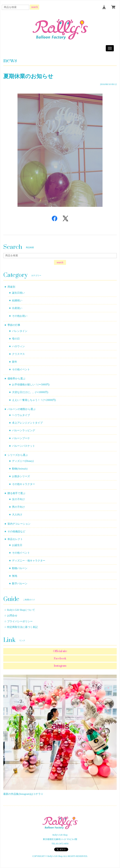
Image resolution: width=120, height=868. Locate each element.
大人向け (17, 515)
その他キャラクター (24, 484)
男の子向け (18, 507)
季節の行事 (14, 325)
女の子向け (18, 499)
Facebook (60, 659)
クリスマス (18, 354)
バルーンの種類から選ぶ (22, 409)
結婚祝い (17, 300)
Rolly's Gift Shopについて (21, 610)
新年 (15, 362)
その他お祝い (20, 316)
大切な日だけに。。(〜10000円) (30, 392)
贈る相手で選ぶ (16, 493)
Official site (60, 651)
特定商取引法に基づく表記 (22, 627)
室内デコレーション (19, 524)
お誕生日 (17, 545)
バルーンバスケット (24, 446)
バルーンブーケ (21, 438)
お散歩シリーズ (21, 476)
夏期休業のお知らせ (28, 76)
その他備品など (16, 531)
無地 (15, 576)
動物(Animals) (20, 469)
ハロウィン (18, 346)
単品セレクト (15, 539)
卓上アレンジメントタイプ (27, 423)
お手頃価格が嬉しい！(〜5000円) (31, 385)
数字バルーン (20, 584)
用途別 (11, 287)
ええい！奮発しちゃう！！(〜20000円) (34, 400)
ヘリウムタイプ (21, 415)
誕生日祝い (18, 293)
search (35, 7)
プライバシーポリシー (20, 621)
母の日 (16, 339)
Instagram (60, 666)
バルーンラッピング (24, 430)
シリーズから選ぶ (18, 455)
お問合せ (12, 616)
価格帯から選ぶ (16, 379)
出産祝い (17, 308)
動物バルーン (20, 568)
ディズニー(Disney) (23, 461)
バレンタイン (20, 331)
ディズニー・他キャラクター (29, 561)
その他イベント (21, 369)
